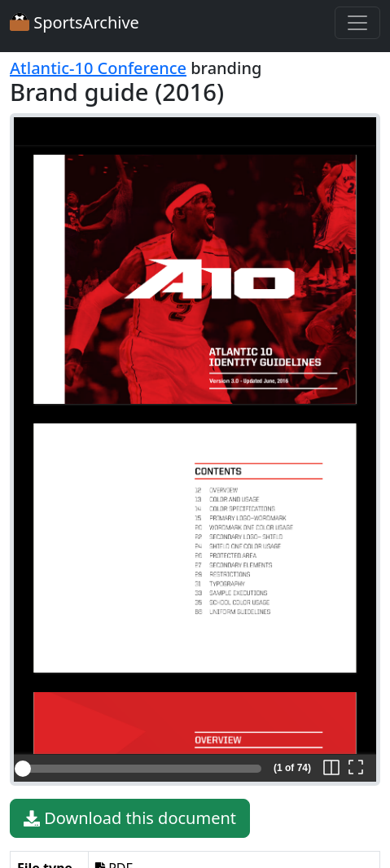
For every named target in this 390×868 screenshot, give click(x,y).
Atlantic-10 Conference (98, 68)
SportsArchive (74, 22)
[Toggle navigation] (357, 23)
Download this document (130, 818)
